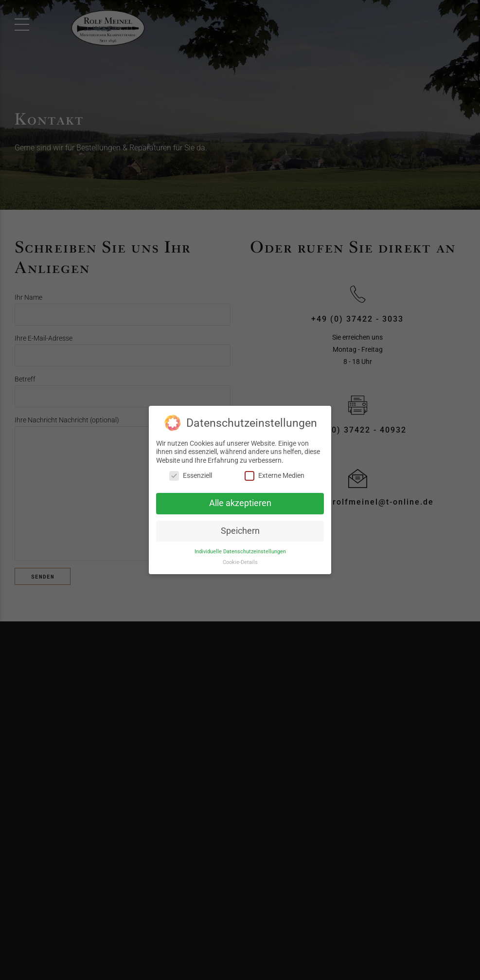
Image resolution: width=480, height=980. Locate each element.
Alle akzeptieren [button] (240, 503)
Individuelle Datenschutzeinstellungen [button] (240, 551)
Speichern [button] (240, 531)
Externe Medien (275, 476)
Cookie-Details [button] (240, 562)
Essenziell (191, 476)
